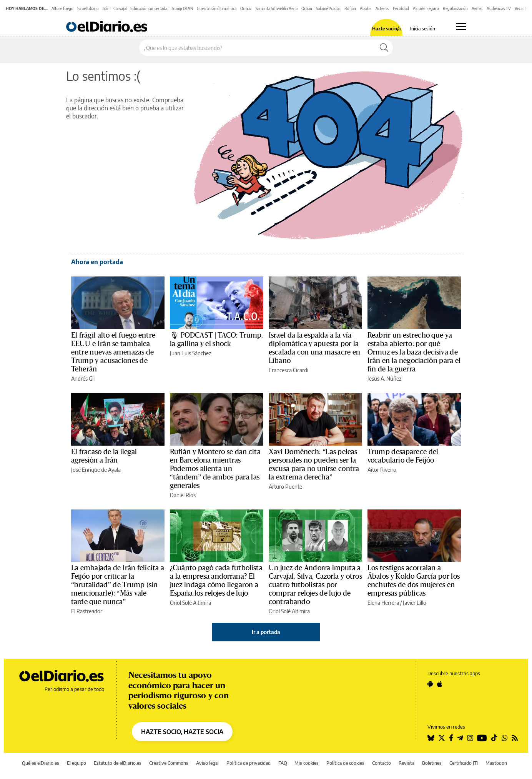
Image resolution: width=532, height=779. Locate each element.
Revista (406, 763)
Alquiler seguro (426, 8)
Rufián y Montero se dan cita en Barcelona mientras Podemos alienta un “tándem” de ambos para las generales (215, 469)
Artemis (382, 8)
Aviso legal (207, 763)
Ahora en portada (97, 262)
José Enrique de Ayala (96, 470)
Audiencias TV (499, 8)
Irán (106, 8)
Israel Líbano (88, 8)
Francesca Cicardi (288, 370)
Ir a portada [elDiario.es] (266, 632)
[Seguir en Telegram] (460, 738)
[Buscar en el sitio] (257, 48)
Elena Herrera (383, 603)
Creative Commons (169, 763)
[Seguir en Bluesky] (431, 738)
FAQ (283, 763)
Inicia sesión (423, 29)
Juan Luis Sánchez (190, 353)
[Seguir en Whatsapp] (505, 738)
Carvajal (120, 8)
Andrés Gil (83, 379)
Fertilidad (401, 8)
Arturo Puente (285, 487)
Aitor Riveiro (382, 470)
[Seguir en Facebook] (451, 738)
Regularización (455, 8)
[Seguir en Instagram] (470, 738)
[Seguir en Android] (430, 684)
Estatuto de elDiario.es (118, 763)
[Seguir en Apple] (440, 684)
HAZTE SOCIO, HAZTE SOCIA (182, 732)
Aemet (477, 8)
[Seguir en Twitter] (442, 738)
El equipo (76, 763)
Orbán (307, 8)
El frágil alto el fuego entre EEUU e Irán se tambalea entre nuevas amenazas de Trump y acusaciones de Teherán (113, 352)
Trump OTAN (182, 8)
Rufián (350, 8)
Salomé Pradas (328, 8)
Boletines (432, 763)
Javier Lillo (415, 603)
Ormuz (246, 8)
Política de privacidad (249, 763)
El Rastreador (87, 611)
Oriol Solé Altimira (190, 603)
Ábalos (366, 8)
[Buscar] (384, 48)
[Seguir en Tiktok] (494, 738)
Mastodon (496, 763)
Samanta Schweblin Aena (277, 8)
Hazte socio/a (387, 29)
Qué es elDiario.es (41, 763)
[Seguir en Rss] (515, 738)
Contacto (382, 763)
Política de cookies (345, 763)
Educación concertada (149, 8)
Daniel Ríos (183, 495)
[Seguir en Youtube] (482, 738)
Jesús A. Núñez (384, 379)
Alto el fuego (62, 8)
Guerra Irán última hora (217, 8)
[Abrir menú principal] (461, 27)
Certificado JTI (464, 763)
